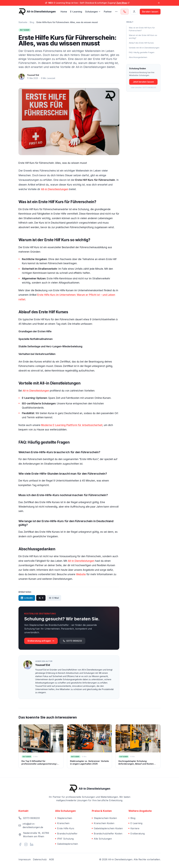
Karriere (134, 828)
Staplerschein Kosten (104, 818)
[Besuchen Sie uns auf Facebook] (20, 844)
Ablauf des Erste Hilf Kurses (141, 43)
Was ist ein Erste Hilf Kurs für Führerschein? (142, 29)
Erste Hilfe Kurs (65, 828)
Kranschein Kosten (103, 823)
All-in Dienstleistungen (55, 189)
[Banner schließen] (159, 3)
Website (81, 574)
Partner (108, 12)
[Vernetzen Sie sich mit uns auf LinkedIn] (32, 844)
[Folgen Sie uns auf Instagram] (26, 844)
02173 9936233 (72, 641)
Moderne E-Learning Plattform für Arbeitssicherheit (72, 425)
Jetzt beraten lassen (143, 82)
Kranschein (62, 823)
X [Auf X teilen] (41, 598)
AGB (51, 859)
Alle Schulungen (102, 839)
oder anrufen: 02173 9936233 (143, 87)
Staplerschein (64, 818)
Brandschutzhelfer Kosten (107, 834)
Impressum (25, 859)
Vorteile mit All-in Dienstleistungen (144, 48)
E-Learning (76, 12)
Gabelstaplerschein (67, 844)
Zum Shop (123, 3)
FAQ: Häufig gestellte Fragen (142, 52)
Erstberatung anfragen (41, 641)
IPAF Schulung (64, 839)
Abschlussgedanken (138, 57)
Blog (32, 22)
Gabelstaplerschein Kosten (107, 828)
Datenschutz (40, 859)
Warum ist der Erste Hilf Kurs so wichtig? (143, 37)
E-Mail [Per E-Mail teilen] (54, 598)
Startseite (23, 22)
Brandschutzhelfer (66, 834)
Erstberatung (137, 834)
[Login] (134, 12)
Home (64, 12)
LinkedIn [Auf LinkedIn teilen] (27, 598)
